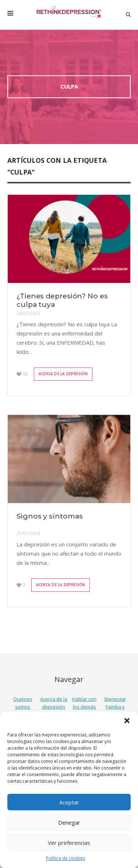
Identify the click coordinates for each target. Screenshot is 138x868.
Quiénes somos (23, 703)
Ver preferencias (69, 843)
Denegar (69, 822)
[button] (127, 721)
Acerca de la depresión (63, 374)
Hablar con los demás (84, 703)
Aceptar (69, 802)
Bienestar (115, 699)
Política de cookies (66, 858)
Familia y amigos (115, 711)
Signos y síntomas (50, 516)
